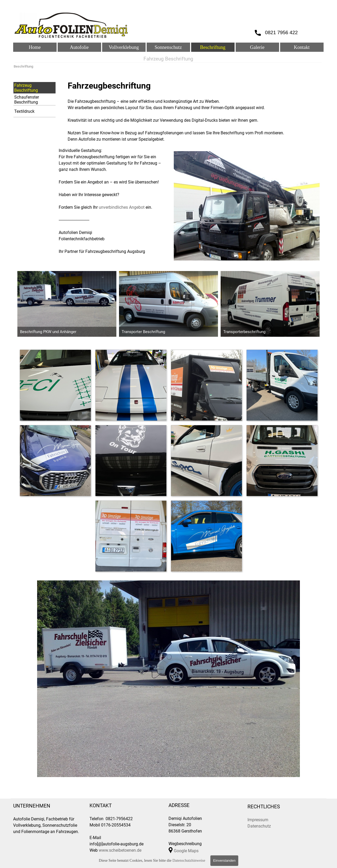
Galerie (257, 47)
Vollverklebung (124, 47)
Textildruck (24, 111)
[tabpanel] (194, 111)
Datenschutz (259, 826)
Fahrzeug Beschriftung (26, 88)
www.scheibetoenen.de (120, 850)
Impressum (258, 820)
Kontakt (302, 47)
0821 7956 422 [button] (282, 32)
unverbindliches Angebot (122, 207)
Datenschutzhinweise (189, 860)
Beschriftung (213, 47)
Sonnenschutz (168, 47)
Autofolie (79, 47)
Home (35, 47)
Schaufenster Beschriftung (27, 100)
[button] (55, 385)
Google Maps (186, 851)
